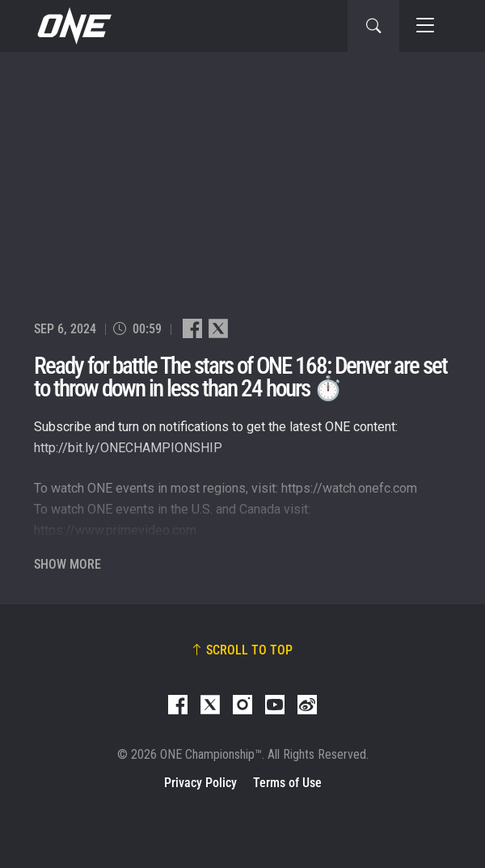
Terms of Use (287, 783)
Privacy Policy (200, 783)
